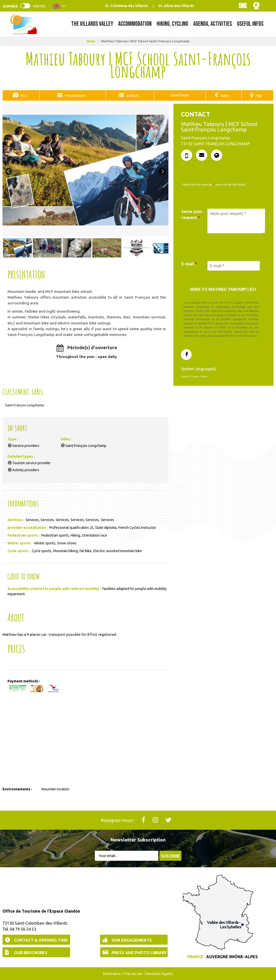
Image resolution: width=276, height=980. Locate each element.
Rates (225, 95)
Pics (23, 95)
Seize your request (192, 214)
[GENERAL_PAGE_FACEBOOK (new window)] (186, 355)
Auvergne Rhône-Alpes (232, 956)
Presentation (74, 95)
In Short (131, 95)
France (195, 956)
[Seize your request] (236, 221)
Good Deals (179, 95)
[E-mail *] (234, 266)
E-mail (189, 264)
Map (259, 95)
